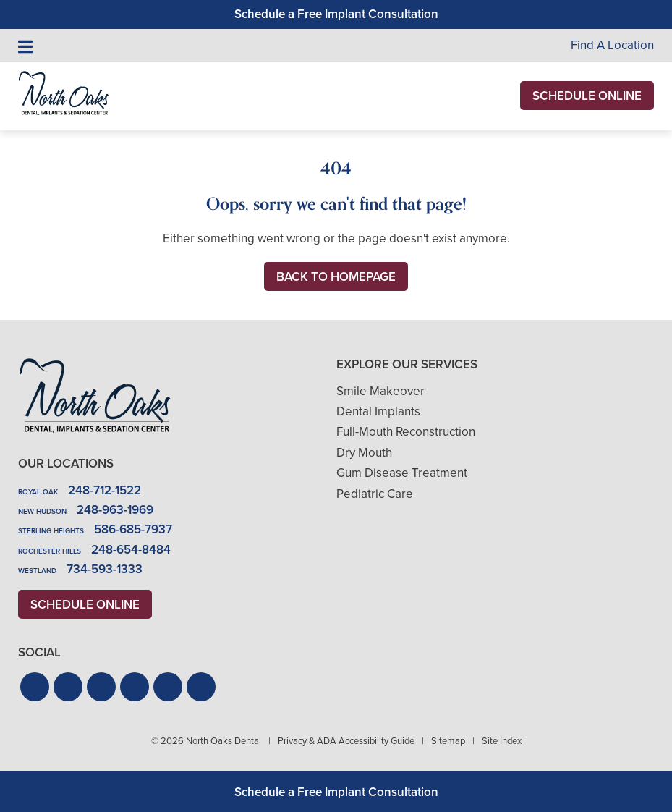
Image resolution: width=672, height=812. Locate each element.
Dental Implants (378, 411)
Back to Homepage (336, 277)
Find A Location (612, 45)
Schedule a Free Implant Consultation (336, 14)
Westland (37, 571)
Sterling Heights (51, 531)
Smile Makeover (380, 391)
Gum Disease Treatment (402, 473)
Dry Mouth (364, 453)
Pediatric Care (375, 494)
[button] (35, 687)
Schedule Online (587, 96)
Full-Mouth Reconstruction (406, 432)
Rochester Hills (50, 551)
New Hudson (42, 511)
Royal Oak (38, 492)
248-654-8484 (131, 550)
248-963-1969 (115, 510)
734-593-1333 (105, 569)
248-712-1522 (105, 490)
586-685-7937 (133, 529)
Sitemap (448, 741)
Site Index (502, 741)
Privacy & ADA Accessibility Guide (346, 741)
